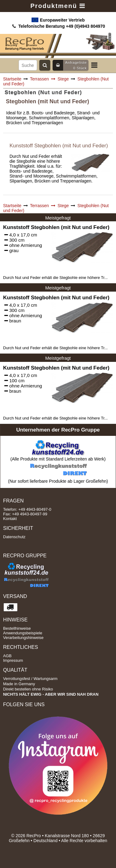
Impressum (13, 660)
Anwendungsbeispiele (23, 633)
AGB (7, 656)
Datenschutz (14, 537)
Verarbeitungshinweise (23, 638)
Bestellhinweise (17, 628)
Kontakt (10, 519)
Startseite (12, 79)
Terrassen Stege (49, 79)
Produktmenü (58, 6)
